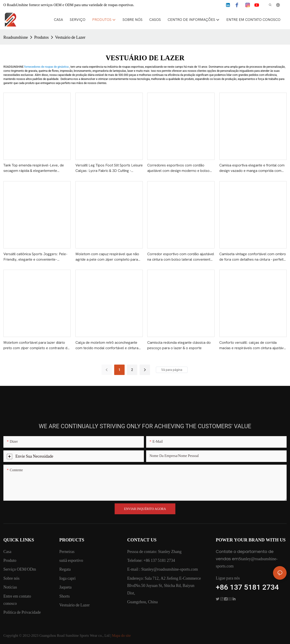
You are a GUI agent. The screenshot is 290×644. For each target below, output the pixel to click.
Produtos (41, 37)
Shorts (65, 596)
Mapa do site (121, 636)
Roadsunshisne (16, 37)
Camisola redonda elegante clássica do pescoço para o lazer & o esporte (179, 345)
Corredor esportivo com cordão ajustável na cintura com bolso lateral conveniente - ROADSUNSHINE (181, 257)
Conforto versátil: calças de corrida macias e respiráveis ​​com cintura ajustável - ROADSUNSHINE (253, 346)
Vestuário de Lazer (70, 37)
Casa (7, 551)
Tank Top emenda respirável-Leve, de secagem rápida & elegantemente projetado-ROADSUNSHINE (34, 168)
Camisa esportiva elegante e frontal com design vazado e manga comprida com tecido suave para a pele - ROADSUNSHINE (252, 168)
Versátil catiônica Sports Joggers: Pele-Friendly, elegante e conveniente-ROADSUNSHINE (35, 257)
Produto (10, 560)
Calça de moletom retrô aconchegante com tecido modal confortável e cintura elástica (107, 346)
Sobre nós (11, 578)
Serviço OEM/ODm (20, 569)
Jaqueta (65, 587)
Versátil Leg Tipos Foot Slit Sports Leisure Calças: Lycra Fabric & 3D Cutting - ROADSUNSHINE (109, 168)
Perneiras (67, 551)
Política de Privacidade (22, 612)
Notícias (10, 587)
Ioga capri (68, 578)
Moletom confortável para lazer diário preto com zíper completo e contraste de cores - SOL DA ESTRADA (36, 346)
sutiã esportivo (71, 560)
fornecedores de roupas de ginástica (47, 67)
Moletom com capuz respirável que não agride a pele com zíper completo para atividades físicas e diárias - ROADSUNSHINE (107, 257)
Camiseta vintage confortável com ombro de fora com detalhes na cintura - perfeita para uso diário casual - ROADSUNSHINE (253, 257)
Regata (65, 569)
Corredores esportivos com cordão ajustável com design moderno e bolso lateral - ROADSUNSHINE (178, 168)
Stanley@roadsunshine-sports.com (169, 569)
